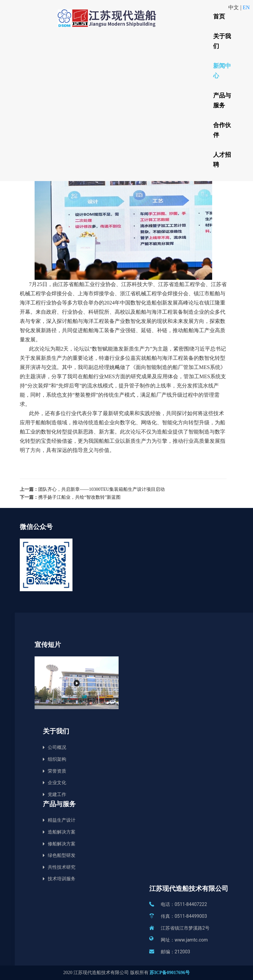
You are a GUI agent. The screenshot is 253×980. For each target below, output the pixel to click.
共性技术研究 (62, 867)
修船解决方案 (62, 844)
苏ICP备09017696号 (170, 973)
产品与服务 (222, 100)
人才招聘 (222, 160)
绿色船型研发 (62, 855)
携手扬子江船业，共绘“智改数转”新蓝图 (79, 497)
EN (246, 7)
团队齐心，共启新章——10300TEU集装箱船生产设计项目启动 (101, 489)
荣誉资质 (57, 771)
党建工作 (57, 795)
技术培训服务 (62, 879)
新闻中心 (222, 71)
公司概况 (57, 747)
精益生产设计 (62, 820)
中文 (234, 7)
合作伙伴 (222, 130)
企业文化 (57, 783)
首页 (219, 16)
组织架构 (57, 759)
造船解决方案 (62, 832)
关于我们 (222, 41)
